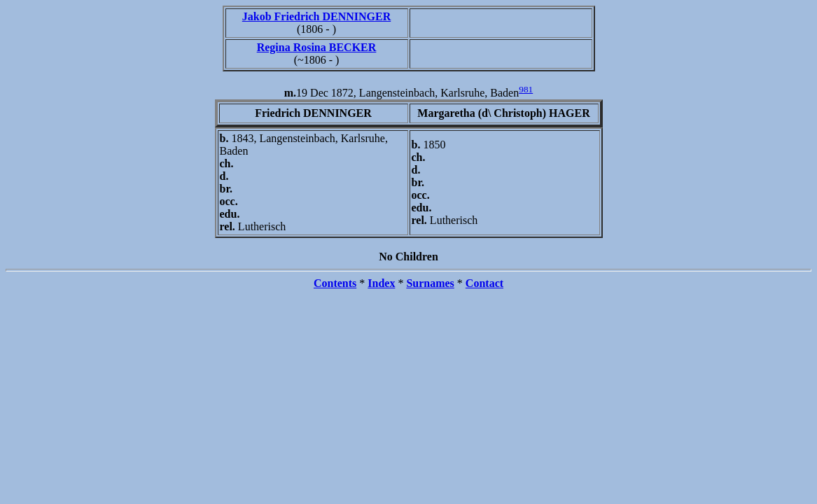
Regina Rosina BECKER (317, 47)
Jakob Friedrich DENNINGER (316, 16)
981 (526, 89)
